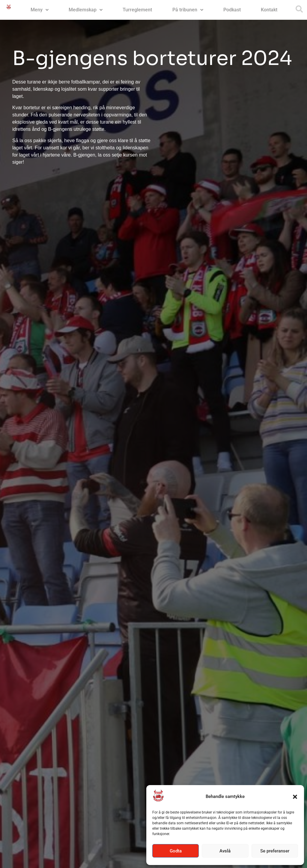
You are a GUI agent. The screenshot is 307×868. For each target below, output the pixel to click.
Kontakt (269, 10)
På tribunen (188, 10)
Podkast (232, 10)
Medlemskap (86, 10)
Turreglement (137, 10)
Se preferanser (275, 851)
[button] (295, 797)
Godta (176, 851)
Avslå (225, 851)
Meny (40, 10)
